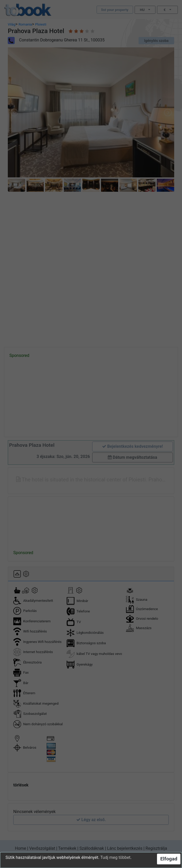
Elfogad (169, 859)
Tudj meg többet (115, 857)
